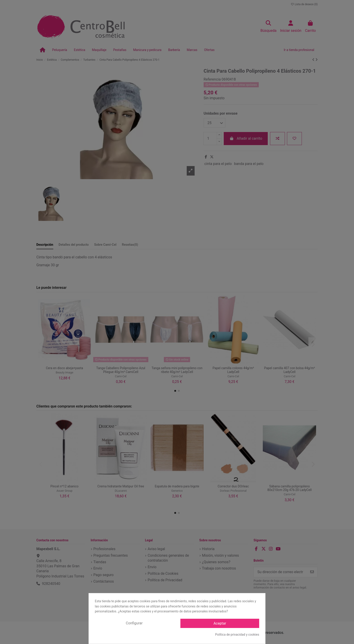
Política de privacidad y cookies (237, 635)
